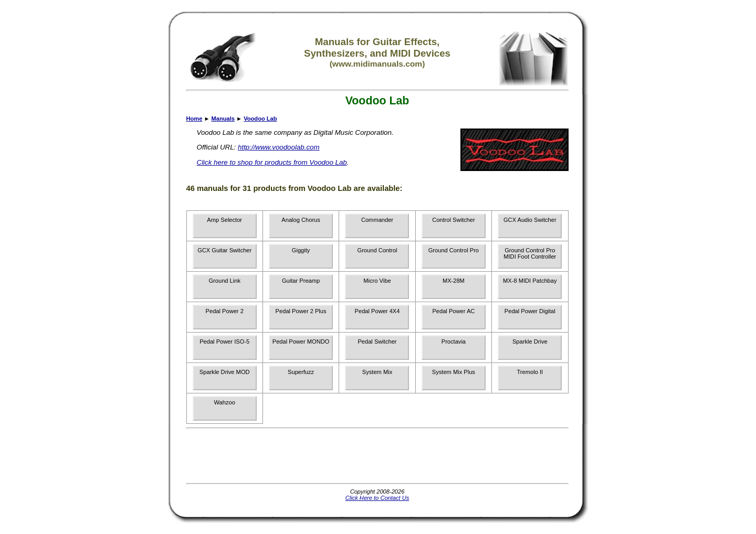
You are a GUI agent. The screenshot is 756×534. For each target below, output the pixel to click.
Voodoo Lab (260, 119)
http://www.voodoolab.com (279, 147)
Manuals (223, 119)
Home (195, 119)
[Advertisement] (377, 456)
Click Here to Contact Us (377, 498)
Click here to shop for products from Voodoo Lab (272, 162)
